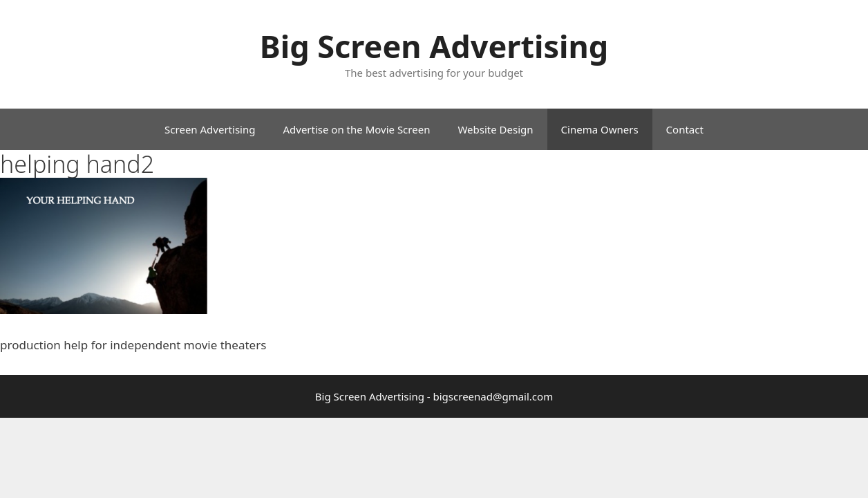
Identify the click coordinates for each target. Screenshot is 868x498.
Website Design (495, 129)
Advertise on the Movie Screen (356, 129)
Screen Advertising (210, 129)
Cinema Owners (600, 129)
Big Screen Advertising (434, 46)
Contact (685, 129)
